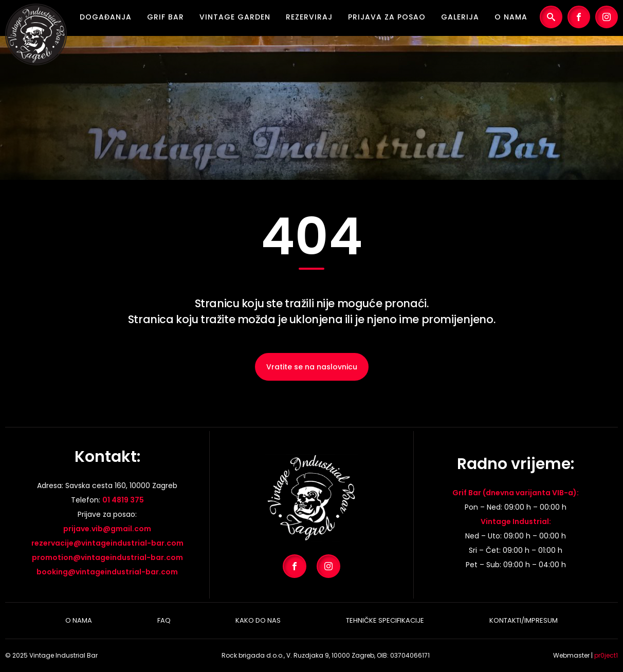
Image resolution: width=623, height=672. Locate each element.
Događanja (106, 17)
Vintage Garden (235, 17)
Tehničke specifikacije (385, 620)
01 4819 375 (123, 500)
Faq (164, 620)
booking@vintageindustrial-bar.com (107, 572)
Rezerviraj (309, 17)
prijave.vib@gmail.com (107, 529)
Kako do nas (258, 620)
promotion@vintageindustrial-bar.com (107, 557)
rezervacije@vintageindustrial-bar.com (107, 543)
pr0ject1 (606, 655)
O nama (511, 17)
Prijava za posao (387, 17)
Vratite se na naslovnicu (312, 367)
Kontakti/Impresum (524, 620)
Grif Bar (166, 17)
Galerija (460, 17)
